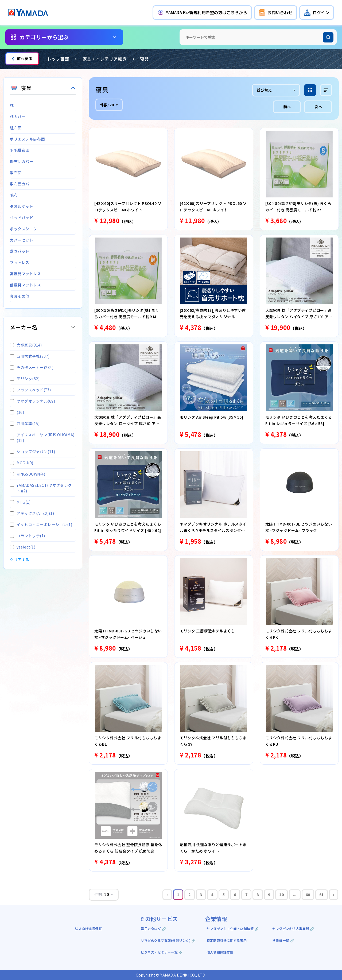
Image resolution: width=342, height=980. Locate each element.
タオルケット (22, 206)
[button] (202, 13)
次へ (318, 107)
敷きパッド (20, 251)
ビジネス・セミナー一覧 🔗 (162, 952)
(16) (17, 412)
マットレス (20, 262)
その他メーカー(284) (32, 367)
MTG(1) (20, 502)
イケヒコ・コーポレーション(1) (41, 524)
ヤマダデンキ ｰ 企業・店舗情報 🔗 (233, 929)
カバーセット (22, 240)
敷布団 (16, 173)
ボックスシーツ (24, 229)
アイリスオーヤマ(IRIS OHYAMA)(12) (42, 437)
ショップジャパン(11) (32, 452)
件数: (107, 105)
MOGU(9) (22, 463)
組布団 (16, 128)
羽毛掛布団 (20, 150)
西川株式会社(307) (30, 356)
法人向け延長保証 (88, 929)
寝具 (144, 59)
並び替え (264, 90)
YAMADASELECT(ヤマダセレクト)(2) (41, 488)
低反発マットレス (25, 285)
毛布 (14, 195)
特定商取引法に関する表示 (227, 940)
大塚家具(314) (26, 345)
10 (281, 895)
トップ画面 (58, 59)
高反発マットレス (25, 274)
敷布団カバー (22, 184)
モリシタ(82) (25, 379)
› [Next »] (334, 895)
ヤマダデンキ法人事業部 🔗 (293, 929)
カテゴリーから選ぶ (44, 37)
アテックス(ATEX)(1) (32, 513)
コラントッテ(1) (28, 536)
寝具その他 (20, 296)
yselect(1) (23, 547)
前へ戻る (22, 59)
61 (322, 895)
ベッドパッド (22, 217)
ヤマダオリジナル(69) (32, 401)
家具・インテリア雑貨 (105, 59)
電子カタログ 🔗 (153, 929)
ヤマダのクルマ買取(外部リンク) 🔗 (168, 940)
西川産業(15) (25, 423)
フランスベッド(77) (30, 390)
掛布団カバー (22, 161)
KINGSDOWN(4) (28, 474)
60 (308, 895)
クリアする (20, 559)
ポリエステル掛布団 (27, 139)
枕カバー (18, 116)
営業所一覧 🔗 (283, 940)
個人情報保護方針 (220, 952)
